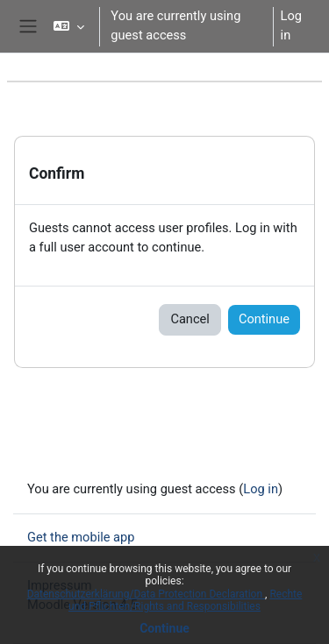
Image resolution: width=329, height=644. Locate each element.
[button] (69, 26)
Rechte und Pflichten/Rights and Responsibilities (185, 600)
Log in (291, 25)
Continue (164, 628)
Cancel (190, 319)
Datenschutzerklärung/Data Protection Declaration (146, 594)
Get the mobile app (81, 537)
